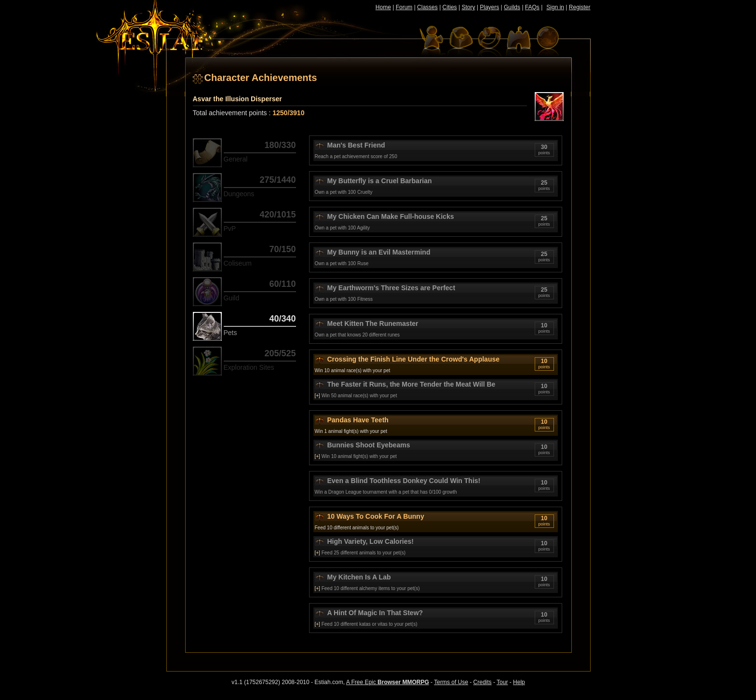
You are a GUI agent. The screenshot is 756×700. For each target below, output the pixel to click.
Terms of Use (451, 682)
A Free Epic (388, 682)
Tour (502, 682)
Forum (404, 7)
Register (580, 7)
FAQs (532, 7)
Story (468, 7)
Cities (450, 7)
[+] (317, 396)
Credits (483, 682)
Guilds (512, 7)
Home (383, 7)
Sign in (555, 7)
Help (519, 682)
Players (489, 7)
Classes (427, 7)
